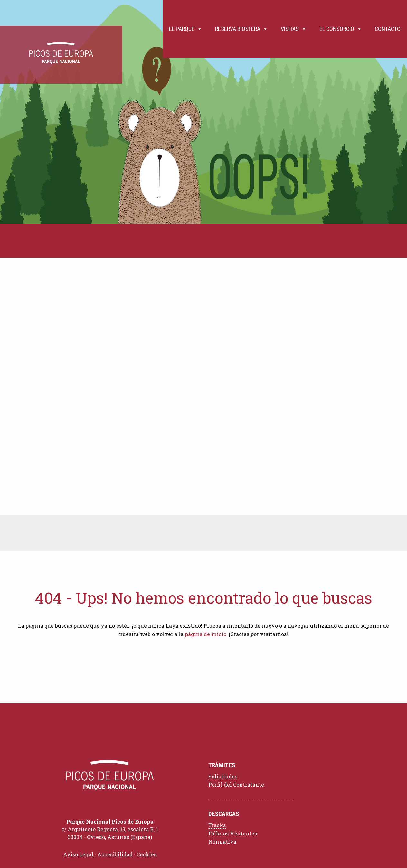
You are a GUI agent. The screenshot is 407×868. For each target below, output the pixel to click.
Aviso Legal (78, 854)
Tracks (217, 825)
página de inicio (206, 634)
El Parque (186, 29)
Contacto (388, 29)
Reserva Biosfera (241, 29)
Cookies (147, 854)
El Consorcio (341, 29)
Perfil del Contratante (236, 784)
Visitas (294, 29)
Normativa (222, 841)
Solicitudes (223, 776)
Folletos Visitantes (233, 833)
